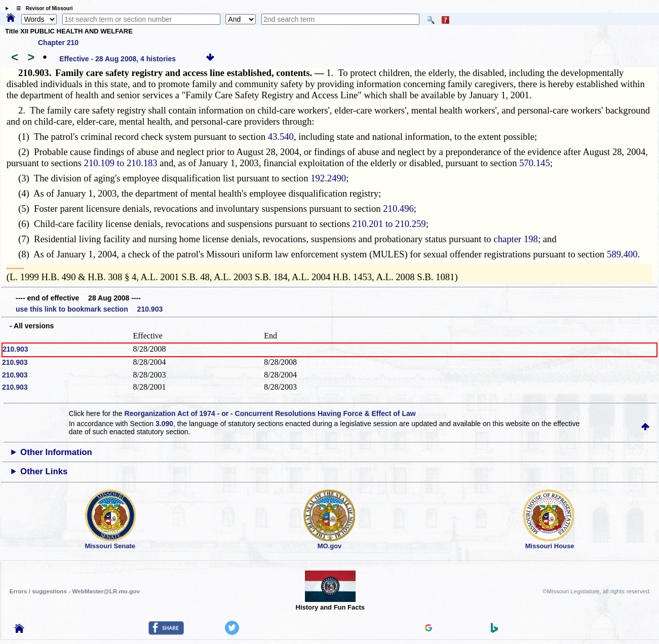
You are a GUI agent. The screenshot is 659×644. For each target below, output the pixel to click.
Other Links (44, 471)
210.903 (15, 349)
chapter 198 (516, 239)
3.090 (164, 424)
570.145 (535, 163)
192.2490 (328, 178)
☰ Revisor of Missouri (42, 8)
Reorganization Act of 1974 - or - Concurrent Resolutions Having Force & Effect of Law (270, 413)
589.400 (622, 254)
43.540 (281, 137)
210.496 (398, 209)
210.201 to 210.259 (389, 224)
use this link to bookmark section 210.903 (89, 309)
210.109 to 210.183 (121, 163)
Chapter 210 (58, 43)
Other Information (56, 452)
